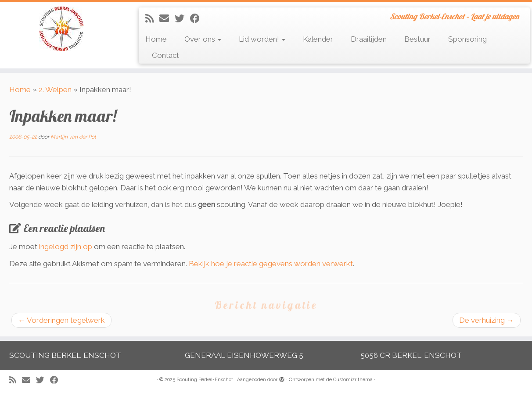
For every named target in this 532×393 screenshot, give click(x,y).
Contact (165, 55)
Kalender (318, 39)
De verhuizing (487, 320)
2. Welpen (55, 89)
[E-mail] (167, 18)
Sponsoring (467, 39)
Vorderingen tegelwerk (61, 320)
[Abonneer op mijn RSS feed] (152, 18)
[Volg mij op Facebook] (198, 18)
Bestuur (417, 39)
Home (156, 39)
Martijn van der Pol (73, 137)
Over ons (203, 39)
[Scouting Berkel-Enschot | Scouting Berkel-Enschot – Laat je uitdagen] (61, 29)
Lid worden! (262, 39)
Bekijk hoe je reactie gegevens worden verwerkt (271, 264)
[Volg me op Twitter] (182, 18)
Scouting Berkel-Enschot (205, 380)
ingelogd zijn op (66, 247)
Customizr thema (353, 380)
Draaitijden (369, 39)
